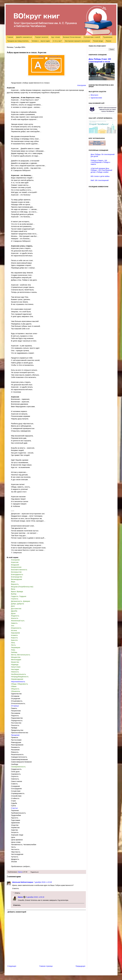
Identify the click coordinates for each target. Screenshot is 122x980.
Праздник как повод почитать (18, 41)
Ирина (20, 872)
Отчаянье (15, 706)
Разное (109, 41)
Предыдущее (80, 966)
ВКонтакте (94, 95)
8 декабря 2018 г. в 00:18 (35, 897)
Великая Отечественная (72, 37)
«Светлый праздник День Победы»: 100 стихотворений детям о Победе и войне (101, 170)
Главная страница (46, 966)
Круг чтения (56, 37)
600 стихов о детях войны (100, 176)
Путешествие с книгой (92, 37)
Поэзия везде (98, 41)
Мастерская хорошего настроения (77, 41)
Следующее (12, 966)
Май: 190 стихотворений (100, 180)
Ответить (16, 888)
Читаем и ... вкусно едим (41, 41)
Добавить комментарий (17, 912)
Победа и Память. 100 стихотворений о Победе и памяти (100, 162)
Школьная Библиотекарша (23, 882)
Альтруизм (82, 85)
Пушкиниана (108, 37)
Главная (10, 37)
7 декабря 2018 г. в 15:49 (43, 882)
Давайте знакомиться (24, 37)
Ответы (17, 893)
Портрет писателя (42, 37)
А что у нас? (57, 41)
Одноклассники (96, 98)
